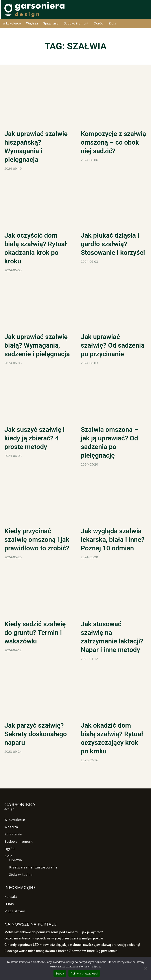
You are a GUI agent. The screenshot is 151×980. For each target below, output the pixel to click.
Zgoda (60, 973)
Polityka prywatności (84, 973)
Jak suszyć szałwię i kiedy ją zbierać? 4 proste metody (35, 438)
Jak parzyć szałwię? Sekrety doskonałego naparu (36, 734)
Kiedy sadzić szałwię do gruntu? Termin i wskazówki (35, 633)
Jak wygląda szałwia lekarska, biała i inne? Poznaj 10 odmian (113, 539)
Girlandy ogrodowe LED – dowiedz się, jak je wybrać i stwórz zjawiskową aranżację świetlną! (72, 945)
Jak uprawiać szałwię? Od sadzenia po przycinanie (113, 345)
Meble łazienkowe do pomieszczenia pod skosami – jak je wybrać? (54, 932)
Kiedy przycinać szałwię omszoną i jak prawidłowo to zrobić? (37, 539)
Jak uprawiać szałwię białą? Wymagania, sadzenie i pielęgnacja (37, 345)
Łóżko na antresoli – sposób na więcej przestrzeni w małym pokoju (54, 938)
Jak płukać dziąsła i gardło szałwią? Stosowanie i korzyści (113, 244)
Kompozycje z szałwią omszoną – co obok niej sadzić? (113, 142)
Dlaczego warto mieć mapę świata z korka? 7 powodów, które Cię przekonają (61, 951)
